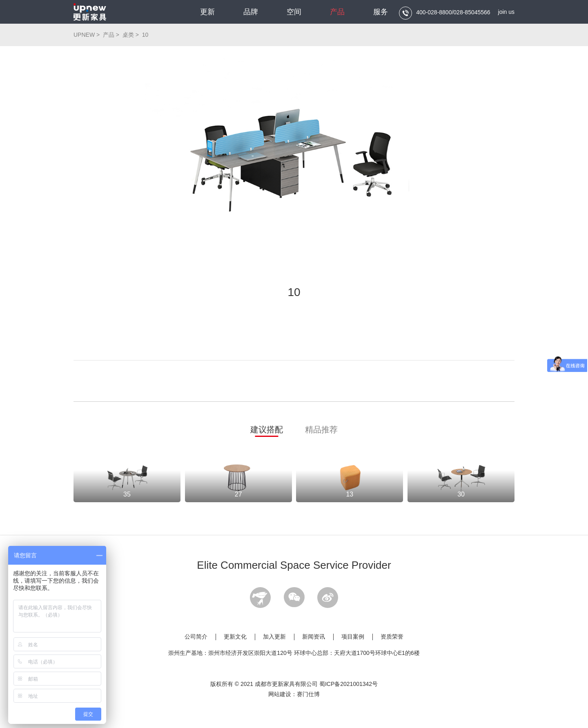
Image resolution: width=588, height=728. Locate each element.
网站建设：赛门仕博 (294, 694)
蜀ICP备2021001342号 (349, 684)
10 (145, 35)
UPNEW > (87, 35)
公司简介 (196, 637)
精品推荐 (321, 430)
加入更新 (274, 637)
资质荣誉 (392, 637)
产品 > (112, 35)
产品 (337, 12)
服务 (381, 12)
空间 (294, 12)
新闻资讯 (314, 637)
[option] (294, 160)
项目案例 (353, 637)
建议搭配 (267, 430)
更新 (207, 12)
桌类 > (131, 35)
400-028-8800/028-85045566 (444, 13)
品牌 (251, 12)
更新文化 (235, 637)
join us (506, 12)
